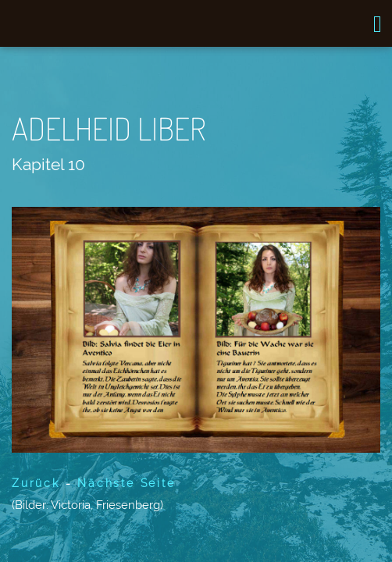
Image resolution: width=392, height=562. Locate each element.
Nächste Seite (126, 483)
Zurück (36, 483)
